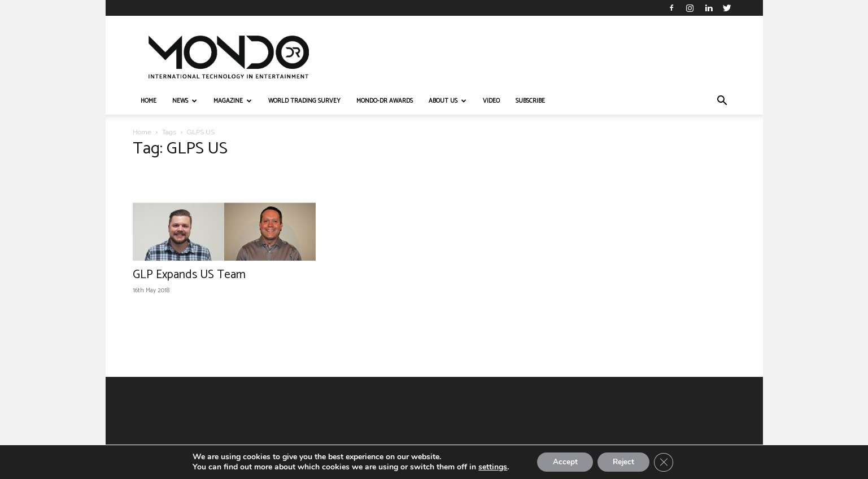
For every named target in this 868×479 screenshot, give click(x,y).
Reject (625, 461)
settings (488, 467)
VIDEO (491, 101)
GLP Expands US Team (189, 275)
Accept (562, 461)
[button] (722, 102)
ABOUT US (448, 101)
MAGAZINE (233, 101)
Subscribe (530, 101)
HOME (149, 101)
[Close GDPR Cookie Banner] (668, 462)
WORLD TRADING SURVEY (304, 101)
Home (142, 132)
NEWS (185, 101)
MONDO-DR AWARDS (385, 101)
